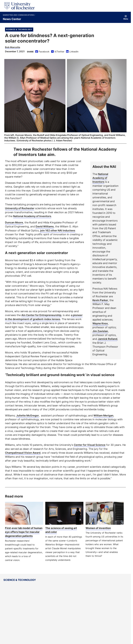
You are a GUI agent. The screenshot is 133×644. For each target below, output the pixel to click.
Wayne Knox (100, 323)
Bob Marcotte (13, 47)
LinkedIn (72, 52)
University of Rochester (20, 208)
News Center (12, 19)
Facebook (42, 52)
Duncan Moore (14, 222)
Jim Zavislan (100, 331)
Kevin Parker (100, 300)
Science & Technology (19, 29)
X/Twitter (58, 52)
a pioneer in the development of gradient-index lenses (44, 316)
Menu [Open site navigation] (126, 17)
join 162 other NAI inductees (58, 230)
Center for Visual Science (90, 444)
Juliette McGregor (28, 414)
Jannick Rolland (107, 339)
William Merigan (103, 414)
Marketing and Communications (19, 15)
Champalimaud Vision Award (23, 452)
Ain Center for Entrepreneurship (41, 314)
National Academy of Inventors (100, 178)
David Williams (45, 226)
